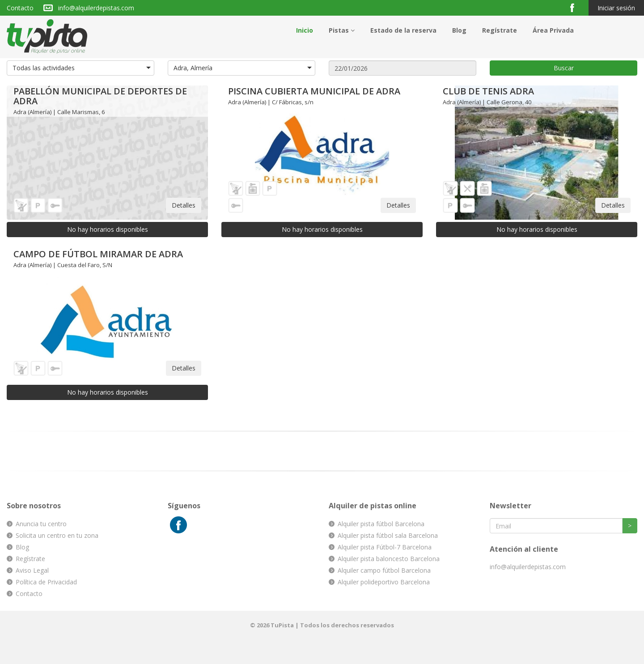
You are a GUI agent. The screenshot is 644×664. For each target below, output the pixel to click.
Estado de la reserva (403, 30)
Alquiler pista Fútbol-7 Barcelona (385, 547)
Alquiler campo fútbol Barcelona (384, 570)
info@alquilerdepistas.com (96, 8)
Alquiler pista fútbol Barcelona (381, 524)
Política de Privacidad (46, 582)
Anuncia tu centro (41, 524)
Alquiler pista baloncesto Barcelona (389, 559)
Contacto (20, 8)
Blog (459, 30)
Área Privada (553, 30)
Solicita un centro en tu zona (57, 535)
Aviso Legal (32, 570)
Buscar (564, 68)
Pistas (342, 30)
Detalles (184, 205)
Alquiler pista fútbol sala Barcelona (388, 535)
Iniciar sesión (616, 8)
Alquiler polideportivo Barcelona (384, 582)
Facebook (576, 7)
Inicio (305, 30)
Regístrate (500, 30)
